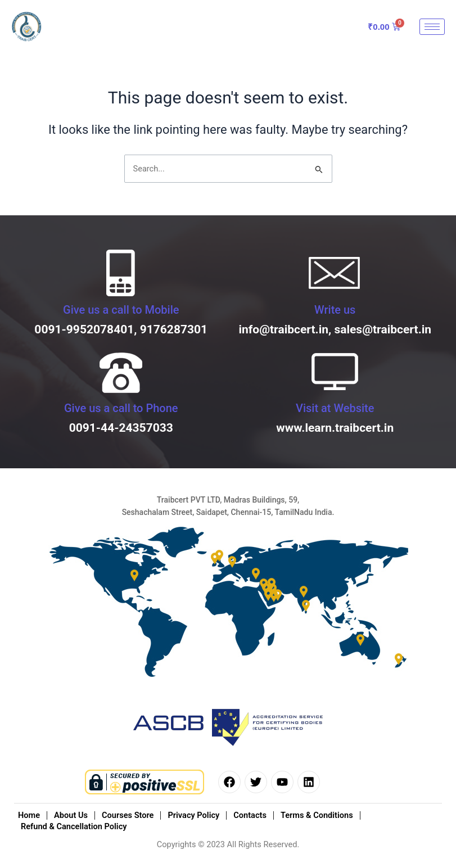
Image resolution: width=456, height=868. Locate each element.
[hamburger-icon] (432, 27)
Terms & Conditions (317, 815)
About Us (71, 815)
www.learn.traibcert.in (335, 428)
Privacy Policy (193, 815)
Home (29, 815)
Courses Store (128, 815)
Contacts (250, 815)
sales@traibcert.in (383, 329)
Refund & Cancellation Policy (74, 826)
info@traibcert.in (283, 329)
